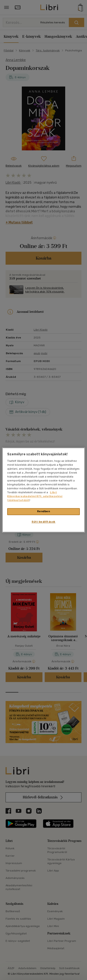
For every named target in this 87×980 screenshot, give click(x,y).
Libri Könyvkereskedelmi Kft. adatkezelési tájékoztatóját (35, 496)
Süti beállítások (43, 522)
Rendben (44, 512)
